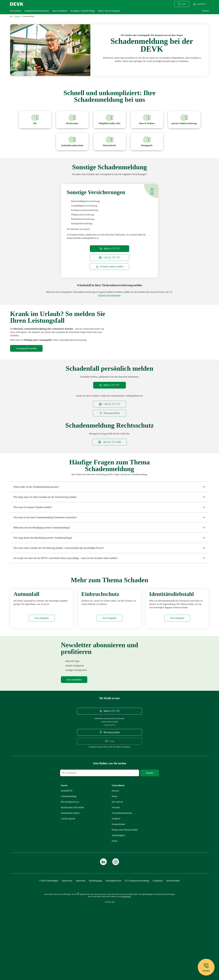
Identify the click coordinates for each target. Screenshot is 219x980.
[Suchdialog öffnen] (182, 4)
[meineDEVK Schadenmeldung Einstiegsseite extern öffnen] (109, 267)
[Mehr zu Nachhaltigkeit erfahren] (118, 890)
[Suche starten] (150, 827)
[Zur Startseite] (11, 16)
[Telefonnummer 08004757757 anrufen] (109, 249)
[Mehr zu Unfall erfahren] (184, 120)
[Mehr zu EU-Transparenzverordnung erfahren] (137, 935)
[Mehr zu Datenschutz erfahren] (67, 935)
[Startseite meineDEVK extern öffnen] (199, 4)
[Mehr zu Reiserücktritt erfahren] (110, 142)
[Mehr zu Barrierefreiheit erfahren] (173, 935)
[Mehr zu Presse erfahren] (115, 851)
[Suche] (79, 827)
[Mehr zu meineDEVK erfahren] (67, 845)
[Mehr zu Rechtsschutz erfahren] (72, 120)
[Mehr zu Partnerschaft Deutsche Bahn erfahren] (125, 884)
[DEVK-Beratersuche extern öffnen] (109, 432)
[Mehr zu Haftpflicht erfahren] (110, 120)
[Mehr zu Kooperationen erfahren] (118, 879)
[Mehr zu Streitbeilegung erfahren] (95, 935)
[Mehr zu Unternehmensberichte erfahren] (122, 868)
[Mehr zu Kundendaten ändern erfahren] (70, 868)
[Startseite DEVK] (17, 4)
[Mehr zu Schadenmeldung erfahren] (69, 851)
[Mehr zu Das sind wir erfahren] (117, 856)
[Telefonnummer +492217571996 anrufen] (109, 461)
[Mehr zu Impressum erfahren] (81, 935)
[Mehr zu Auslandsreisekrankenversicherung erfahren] (72, 142)
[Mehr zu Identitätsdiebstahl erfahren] (177, 673)
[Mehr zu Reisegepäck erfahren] (147, 142)
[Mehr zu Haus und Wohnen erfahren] (147, 120)
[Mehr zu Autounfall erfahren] (42, 673)
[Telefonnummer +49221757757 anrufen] (109, 258)
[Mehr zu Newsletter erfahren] (74, 734)
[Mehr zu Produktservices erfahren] (70, 856)
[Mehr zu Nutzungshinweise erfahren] (113, 935)
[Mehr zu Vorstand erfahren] (116, 862)
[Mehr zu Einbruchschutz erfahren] (109, 673)
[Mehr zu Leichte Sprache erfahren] (68, 873)
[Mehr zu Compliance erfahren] (158, 935)
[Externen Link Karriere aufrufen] (115, 845)
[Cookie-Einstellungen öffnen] (49, 935)
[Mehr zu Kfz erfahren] (35, 120)
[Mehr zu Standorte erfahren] (116, 873)
